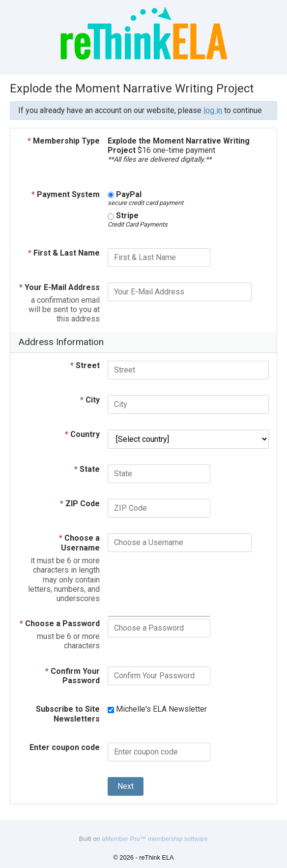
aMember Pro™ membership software (155, 839)
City (90, 400)
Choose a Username (79, 543)
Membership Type (64, 141)
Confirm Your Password (72, 676)
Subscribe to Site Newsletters (68, 714)
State (87, 469)
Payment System (66, 194)
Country (82, 434)
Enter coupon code (65, 747)
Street (85, 365)
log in (213, 110)
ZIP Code (80, 504)
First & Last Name (64, 253)
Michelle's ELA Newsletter (157, 709)
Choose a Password (60, 623)
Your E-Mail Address (59, 287)
